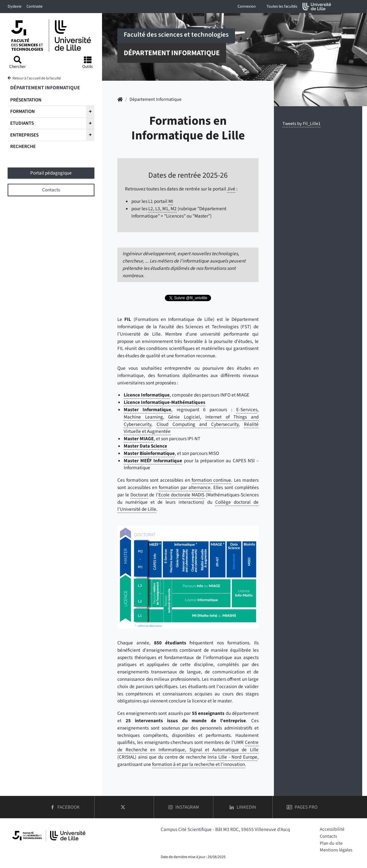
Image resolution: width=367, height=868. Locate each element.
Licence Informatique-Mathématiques (165, 402)
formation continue (211, 480)
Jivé (231, 189)
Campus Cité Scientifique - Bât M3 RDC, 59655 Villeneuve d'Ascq (225, 829)
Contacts (328, 836)
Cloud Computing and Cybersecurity (198, 424)
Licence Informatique (147, 395)
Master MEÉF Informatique (153, 461)
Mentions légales (336, 850)
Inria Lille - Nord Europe (232, 757)
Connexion (247, 6)
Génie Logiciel (184, 417)
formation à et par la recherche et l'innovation (198, 764)
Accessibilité (332, 829)
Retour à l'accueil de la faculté (37, 78)
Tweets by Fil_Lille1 (301, 124)
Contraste (34, 6)
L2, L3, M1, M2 (162, 209)
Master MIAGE (139, 439)
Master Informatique (147, 410)
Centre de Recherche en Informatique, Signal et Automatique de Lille (188, 746)
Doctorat (139, 495)
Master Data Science (145, 446)
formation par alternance (185, 487)
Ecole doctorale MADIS (181, 495)
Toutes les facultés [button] (282, 6)
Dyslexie (15, 6)
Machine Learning (143, 417)
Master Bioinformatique (149, 453)
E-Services (247, 410)
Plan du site (331, 843)
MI (171, 201)
